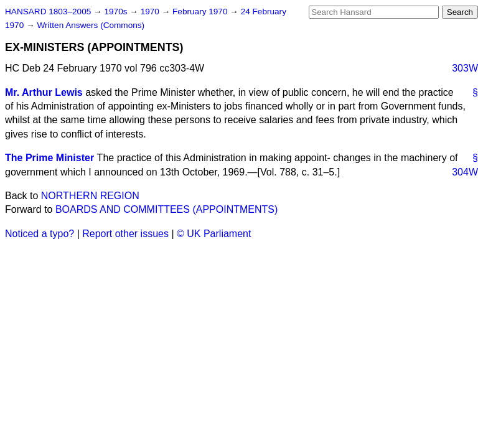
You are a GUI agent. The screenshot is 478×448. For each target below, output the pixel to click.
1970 (151, 12)
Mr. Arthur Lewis (44, 92)
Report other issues (125, 234)
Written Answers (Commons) (91, 25)
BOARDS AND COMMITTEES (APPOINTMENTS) (166, 209)
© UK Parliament (214, 234)
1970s (117, 12)
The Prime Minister (49, 158)
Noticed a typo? (40, 234)
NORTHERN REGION (90, 196)
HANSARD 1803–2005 (48, 12)
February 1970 (201, 12)
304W (465, 172)
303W (465, 68)
